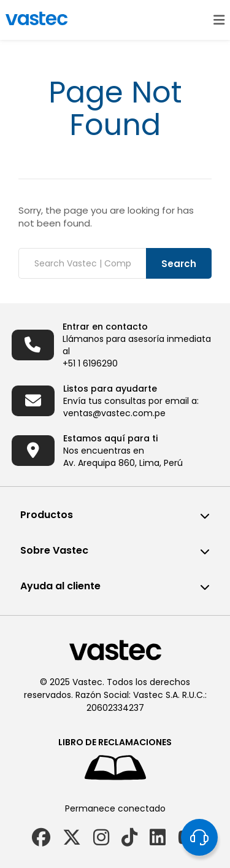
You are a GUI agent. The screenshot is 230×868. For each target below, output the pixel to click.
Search (179, 264)
